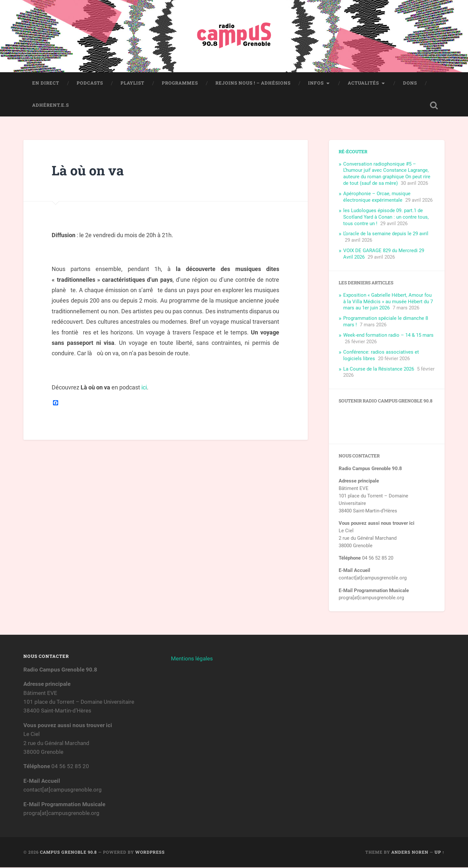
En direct (46, 84)
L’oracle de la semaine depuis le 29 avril (386, 234)
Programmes (180, 84)
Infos (316, 84)
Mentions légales (192, 659)
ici (144, 388)
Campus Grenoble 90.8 (68, 853)
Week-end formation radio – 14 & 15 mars (388, 336)
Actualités (363, 84)
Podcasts (90, 84)
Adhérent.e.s (51, 106)
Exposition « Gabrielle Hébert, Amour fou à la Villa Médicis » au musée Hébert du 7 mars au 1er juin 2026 (388, 302)
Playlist (132, 84)
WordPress (150, 853)
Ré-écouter (353, 152)
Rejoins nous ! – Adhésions (253, 84)
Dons (410, 84)
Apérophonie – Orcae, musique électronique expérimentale (377, 197)
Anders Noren (410, 853)
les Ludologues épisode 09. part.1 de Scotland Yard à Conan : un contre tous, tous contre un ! (386, 218)
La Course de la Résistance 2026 (379, 370)
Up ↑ (440, 853)
